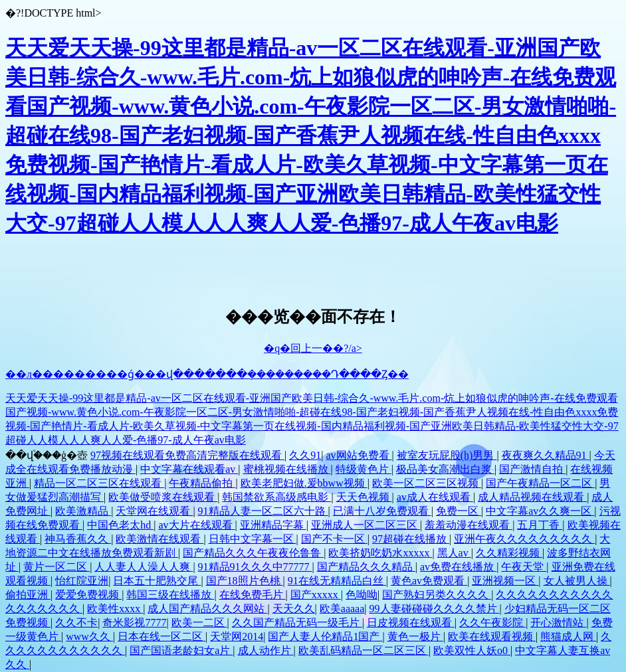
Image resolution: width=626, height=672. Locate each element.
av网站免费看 (359, 455)
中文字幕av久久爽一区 (540, 511)
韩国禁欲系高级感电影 (276, 497)
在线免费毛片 (253, 595)
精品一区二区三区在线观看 (99, 483)
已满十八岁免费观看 (382, 511)
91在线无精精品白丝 (337, 581)
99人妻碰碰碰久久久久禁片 (435, 609)
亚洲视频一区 (505, 581)
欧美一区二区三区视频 (427, 483)
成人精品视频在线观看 (532, 497)
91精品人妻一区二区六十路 (263, 511)
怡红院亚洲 (82, 581)
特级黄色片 (364, 469)
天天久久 (294, 609)
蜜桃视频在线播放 (287, 469)
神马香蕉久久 (78, 539)
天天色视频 (364, 497)
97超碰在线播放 (411, 539)
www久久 (89, 636)
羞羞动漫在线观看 (469, 525)
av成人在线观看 (435, 497)
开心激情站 (558, 623)
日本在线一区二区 (161, 636)
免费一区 (459, 511)
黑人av (454, 553)
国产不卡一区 (334, 539)
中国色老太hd (120, 525)
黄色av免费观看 (429, 581)
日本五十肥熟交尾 (157, 581)
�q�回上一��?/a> (313, 348)
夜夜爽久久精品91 (546, 455)
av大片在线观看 (196, 525)
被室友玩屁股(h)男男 (447, 455)
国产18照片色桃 (245, 581)
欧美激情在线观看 (159, 539)
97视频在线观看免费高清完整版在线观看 (187, 455)
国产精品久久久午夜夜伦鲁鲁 (253, 553)
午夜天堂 (524, 567)
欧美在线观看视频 (492, 636)
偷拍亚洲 (28, 595)
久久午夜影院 (492, 623)
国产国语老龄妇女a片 (181, 650)
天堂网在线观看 (154, 511)
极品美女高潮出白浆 (445, 469)
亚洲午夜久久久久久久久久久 (524, 539)
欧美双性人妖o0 (472, 650)
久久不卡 (76, 623)
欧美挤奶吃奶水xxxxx (380, 553)
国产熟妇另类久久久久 (437, 595)
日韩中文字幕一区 (253, 539)
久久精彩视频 (509, 553)
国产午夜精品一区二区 (540, 483)
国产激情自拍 (532, 469)
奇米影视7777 (134, 623)
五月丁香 (540, 525)
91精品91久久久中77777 (255, 567)
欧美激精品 (83, 511)
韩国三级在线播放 (170, 595)
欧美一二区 (199, 623)
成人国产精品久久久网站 (207, 609)
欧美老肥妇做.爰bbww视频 (304, 483)
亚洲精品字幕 (273, 525)
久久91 (305, 455)
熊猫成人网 (568, 636)
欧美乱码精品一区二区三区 (364, 650)
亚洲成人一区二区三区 (365, 525)
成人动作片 (266, 650)
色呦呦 (362, 595)
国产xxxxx (316, 595)
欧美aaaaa (342, 609)
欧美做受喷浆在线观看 (163, 497)
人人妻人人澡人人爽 (144, 567)
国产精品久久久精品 (366, 567)
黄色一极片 (415, 636)
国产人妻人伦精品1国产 (325, 636)
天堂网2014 (237, 636)
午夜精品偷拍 (202, 483)
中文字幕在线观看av (189, 469)
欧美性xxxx (115, 609)
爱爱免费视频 (88, 595)
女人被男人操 (577, 581)
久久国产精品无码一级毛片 (297, 623)
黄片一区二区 (56, 567)
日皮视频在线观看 (411, 623)
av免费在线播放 (458, 567)
